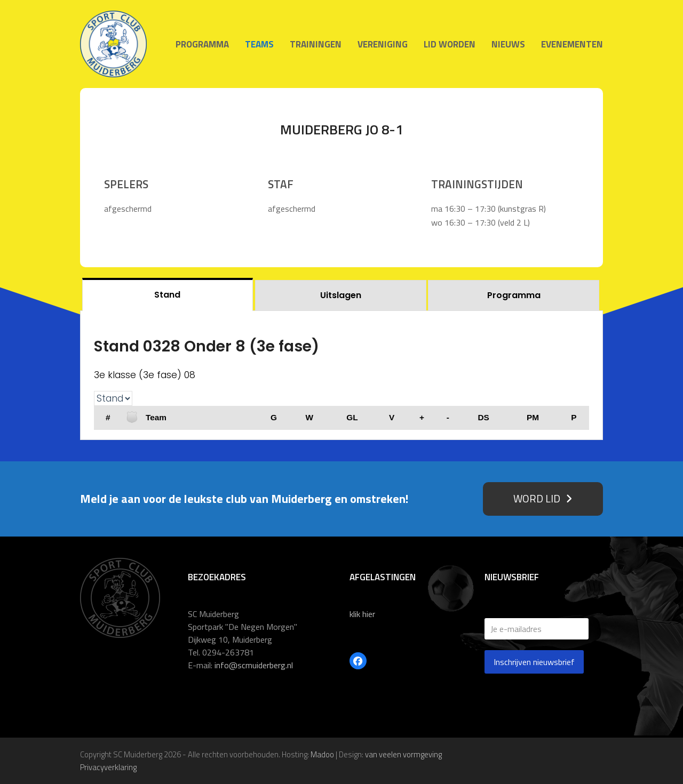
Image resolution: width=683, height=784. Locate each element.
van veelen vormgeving (403, 754)
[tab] (168, 294)
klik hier (362, 614)
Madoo (322, 754)
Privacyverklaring (108, 767)
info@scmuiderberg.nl (254, 665)
